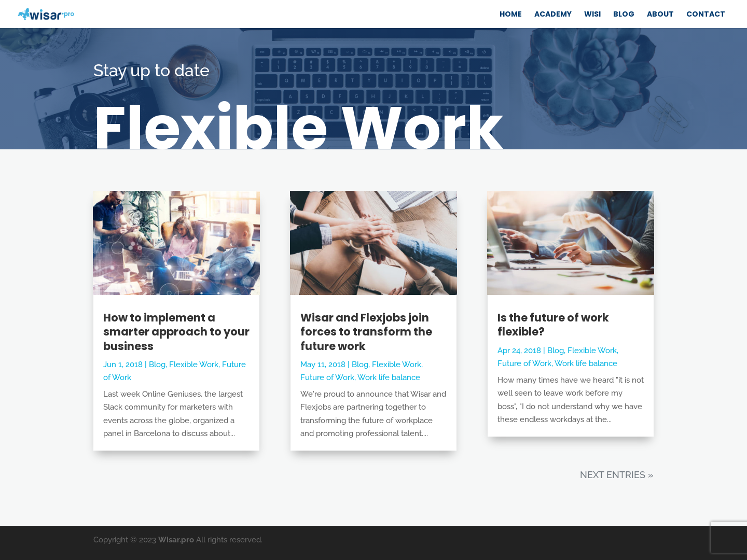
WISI (592, 14)
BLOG (624, 14)
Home (511, 14)
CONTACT (706, 14)
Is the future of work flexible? (553, 325)
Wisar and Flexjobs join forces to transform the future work (366, 332)
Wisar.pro (176, 540)
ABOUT (660, 14)
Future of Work (327, 377)
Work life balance (389, 377)
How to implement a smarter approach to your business (176, 332)
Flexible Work (194, 365)
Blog (157, 365)
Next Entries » (617, 475)
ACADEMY (553, 14)
